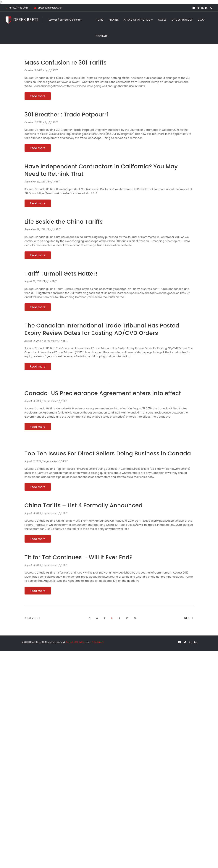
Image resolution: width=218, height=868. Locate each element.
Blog (201, 20)
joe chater (52, 341)
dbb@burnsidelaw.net (48, 8)
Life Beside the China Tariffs (64, 222)
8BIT (55, 70)
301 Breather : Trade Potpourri (66, 115)
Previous (34, 618)
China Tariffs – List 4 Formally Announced (84, 505)
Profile (114, 20)
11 (135, 618)
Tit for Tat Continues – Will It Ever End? (79, 557)
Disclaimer (98, 642)
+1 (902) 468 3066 (18, 8)
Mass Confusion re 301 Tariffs (66, 63)
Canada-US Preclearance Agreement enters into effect (103, 393)
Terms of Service (76, 642)
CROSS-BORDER (182, 20)
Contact (102, 36)
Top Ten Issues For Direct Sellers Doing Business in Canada (108, 454)
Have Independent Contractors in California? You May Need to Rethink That (101, 170)
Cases (162, 20)
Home (100, 20)
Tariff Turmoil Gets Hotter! (61, 274)
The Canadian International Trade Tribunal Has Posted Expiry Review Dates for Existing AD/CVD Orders (102, 329)
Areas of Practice (137, 20)
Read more (38, 96)
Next (188, 618)
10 (127, 618)
